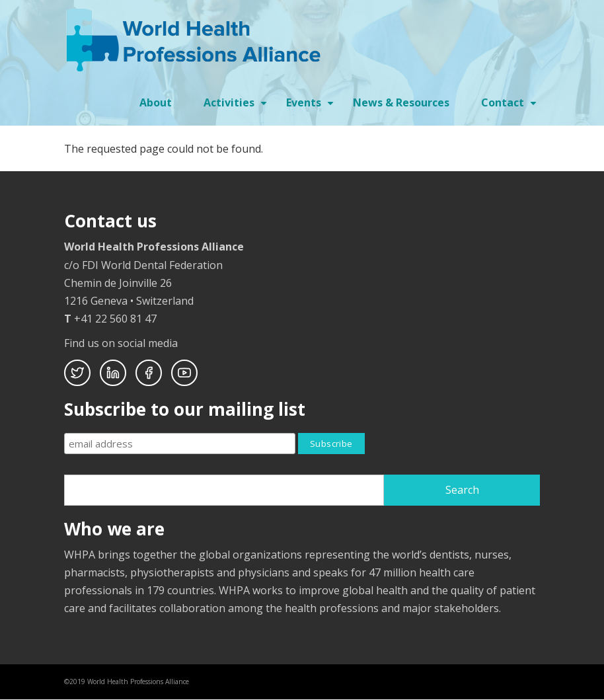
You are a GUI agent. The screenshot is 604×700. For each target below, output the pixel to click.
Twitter (77, 373)
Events (312, 107)
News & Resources (401, 102)
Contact (510, 107)
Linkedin (113, 373)
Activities (237, 107)
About (156, 102)
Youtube (184, 373)
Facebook (149, 373)
